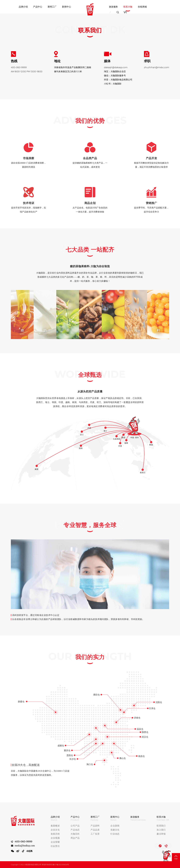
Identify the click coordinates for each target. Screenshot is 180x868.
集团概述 (55, 826)
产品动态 (75, 830)
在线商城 (142, 7)
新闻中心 (66, 7)
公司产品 (75, 826)
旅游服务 (114, 7)
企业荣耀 (55, 842)
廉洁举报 (161, 834)
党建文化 (115, 830)
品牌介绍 (23, 7)
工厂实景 (95, 834)
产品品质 (95, 830)
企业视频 (55, 838)
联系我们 (161, 826)
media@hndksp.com (25, 846)
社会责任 (55, 846)
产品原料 (95, 826)
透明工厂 (52, 7)
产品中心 (38, 7)
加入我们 (161, 830)
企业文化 (55, 830)
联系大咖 (128, 7)
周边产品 (75, 838)
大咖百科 (75, 834)
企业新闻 (115, 826)
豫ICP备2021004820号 (61, 865)
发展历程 (55, 834)
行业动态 (115, 834)
